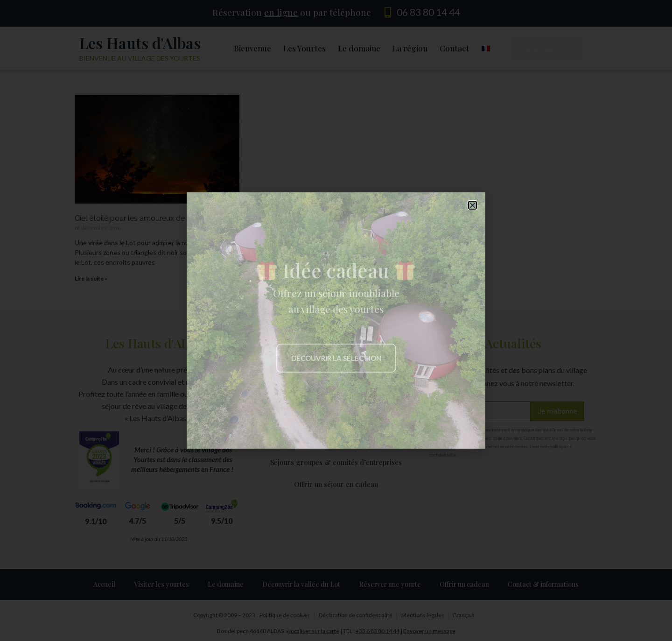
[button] (472, 205)
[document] (336, 320)
